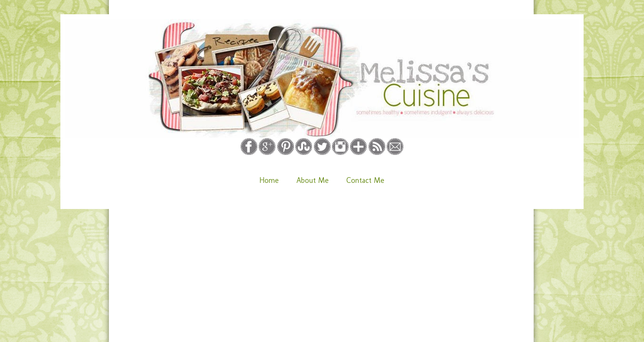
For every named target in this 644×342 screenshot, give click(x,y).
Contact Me (365, 180)
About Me (312, 180)
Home (269, 180)
